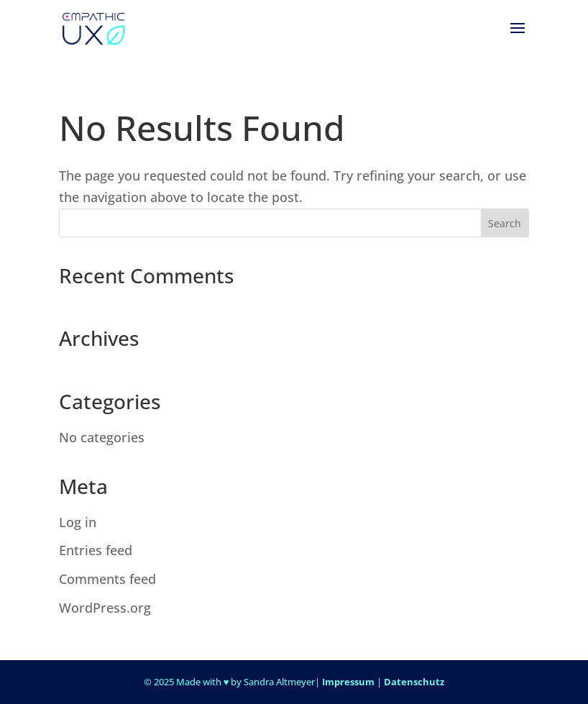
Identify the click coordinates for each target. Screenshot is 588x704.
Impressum (348, 682)
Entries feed (96, 550)
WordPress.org (105, 608)
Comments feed (107, 579)
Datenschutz (414, 682)
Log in (78, 522)
